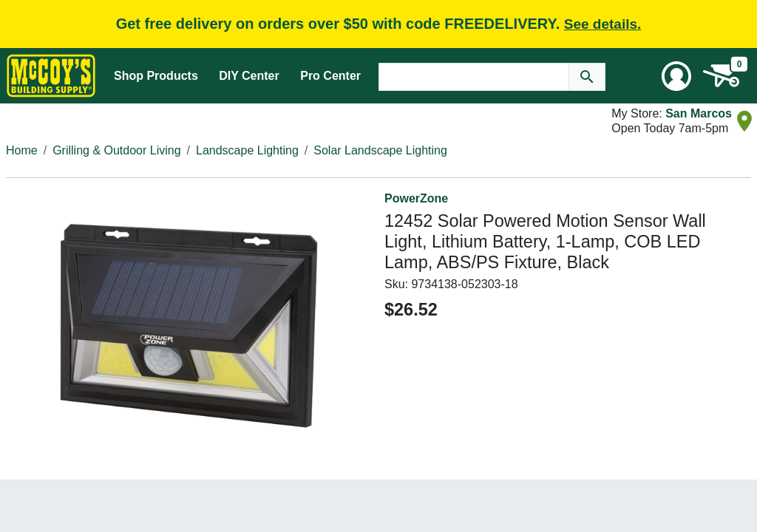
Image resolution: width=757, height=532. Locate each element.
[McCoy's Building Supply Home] (51, 76)
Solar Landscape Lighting (380, 150)
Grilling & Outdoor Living (116, 150)
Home (22, 150)
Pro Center (330, 76)
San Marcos (699, 113)
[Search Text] (474, 77)
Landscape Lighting (247, 150)
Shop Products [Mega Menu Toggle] (156, 76)
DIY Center (249, 76)
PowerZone (416, 198)
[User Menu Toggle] (676, 76)
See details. (603, 24)
